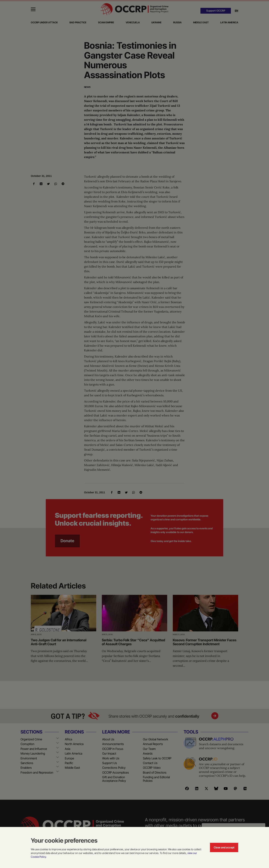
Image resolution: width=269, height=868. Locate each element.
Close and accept (224, 847)
